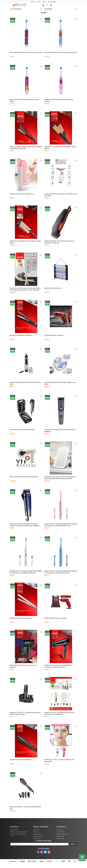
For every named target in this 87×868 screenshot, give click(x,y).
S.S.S (44, 2)
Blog (39, 2)
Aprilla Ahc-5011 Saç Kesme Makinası (22, 430)
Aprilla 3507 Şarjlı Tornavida (54, 335)
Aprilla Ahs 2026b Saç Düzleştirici (21, 335)
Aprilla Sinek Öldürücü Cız (53, 288)
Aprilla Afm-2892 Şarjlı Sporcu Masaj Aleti (24, 477)
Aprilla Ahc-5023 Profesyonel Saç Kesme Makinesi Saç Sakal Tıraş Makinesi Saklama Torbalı (24, 526)
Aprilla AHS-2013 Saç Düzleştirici (21, 760)
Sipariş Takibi (52, 2)
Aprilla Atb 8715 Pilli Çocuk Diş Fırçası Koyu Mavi (26, 52)
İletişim (33, 2)
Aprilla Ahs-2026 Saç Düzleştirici (21, 618)
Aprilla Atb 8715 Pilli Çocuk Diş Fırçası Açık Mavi (61, 52)
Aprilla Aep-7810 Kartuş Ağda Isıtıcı (22, 194)
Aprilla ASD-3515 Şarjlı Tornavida (55, 618)
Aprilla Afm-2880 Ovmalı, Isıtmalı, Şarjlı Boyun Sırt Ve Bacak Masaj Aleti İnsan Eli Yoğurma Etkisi (25, 290)
